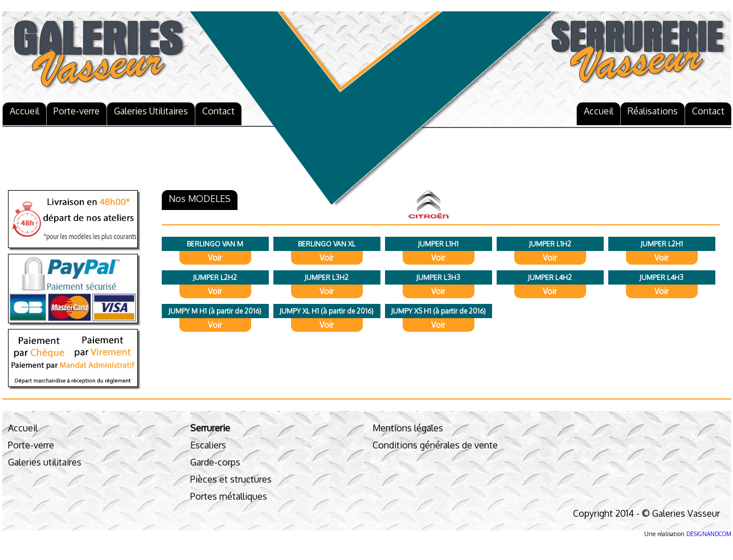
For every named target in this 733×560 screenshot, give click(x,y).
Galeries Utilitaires (151, 111)
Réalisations (653, 111)
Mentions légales (408, 428)
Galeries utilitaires (45, 462)
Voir (215, 258)
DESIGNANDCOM (709, 534)
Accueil (24, 111)
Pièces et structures (231, 479)
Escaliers (208, 445)
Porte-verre (77, 111)
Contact (218, 111)
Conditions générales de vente (435, 445)
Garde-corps (215, 462)
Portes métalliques (229, 496)
